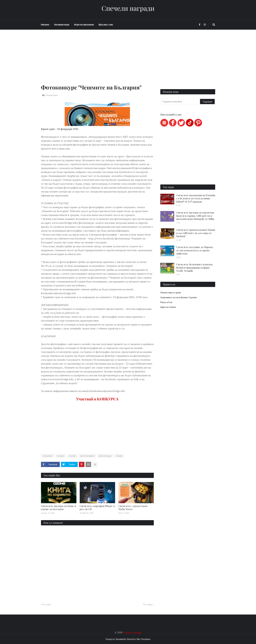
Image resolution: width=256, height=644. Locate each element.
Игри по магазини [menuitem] (84, 25)
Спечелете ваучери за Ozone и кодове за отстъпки (58, 508)
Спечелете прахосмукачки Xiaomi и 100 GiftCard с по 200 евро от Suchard (196, 233)
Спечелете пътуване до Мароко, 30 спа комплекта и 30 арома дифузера (195, 250)
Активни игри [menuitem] (62, 25)
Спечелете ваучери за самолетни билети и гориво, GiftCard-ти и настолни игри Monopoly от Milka (195, 216)
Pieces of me (166, 302)
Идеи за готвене (168, 307)
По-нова (47, 604)
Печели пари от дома (171, 293)
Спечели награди (128, 8)
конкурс (61, 456)
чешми (119, 456)
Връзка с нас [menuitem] (106, 25)
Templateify (121, 639)
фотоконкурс (105, 456)
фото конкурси (87, 456)
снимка (72, 456)
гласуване (48, 456)
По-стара (148, 604)
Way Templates (144, 639)
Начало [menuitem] (45, 25)
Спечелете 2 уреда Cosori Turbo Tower (133, 508)
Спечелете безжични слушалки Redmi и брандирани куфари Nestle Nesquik (194, 267)
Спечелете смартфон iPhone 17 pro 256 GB (97, 508)
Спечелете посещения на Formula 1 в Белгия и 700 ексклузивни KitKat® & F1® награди (196, 198)
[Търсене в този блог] (180, 102)
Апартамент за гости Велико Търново (179, 297)
